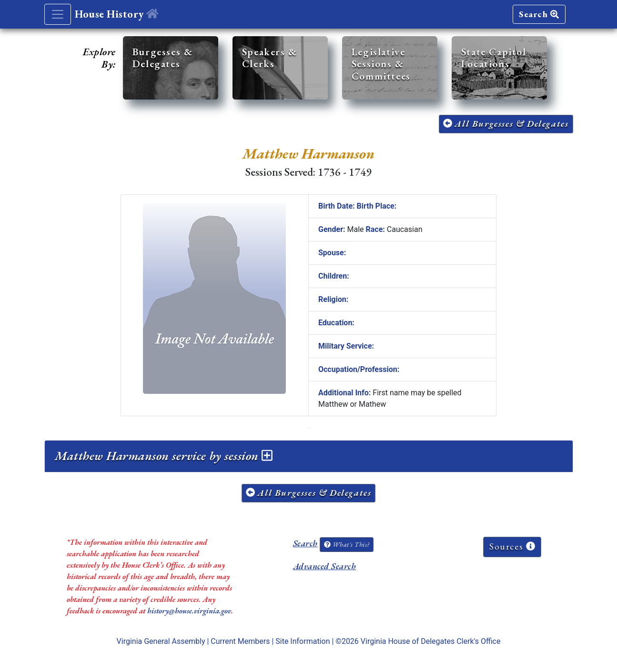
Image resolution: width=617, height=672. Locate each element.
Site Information (303, 641)
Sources (512, 547)
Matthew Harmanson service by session (164, 456)
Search (539, 14)
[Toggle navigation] (58, 14)
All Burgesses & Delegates (506, 124)
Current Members (240, 641)
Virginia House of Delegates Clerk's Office (431, 641)
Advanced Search (324, 566)
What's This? (346, 544)
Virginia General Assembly (161, 641)
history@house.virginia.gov (189, 611)
